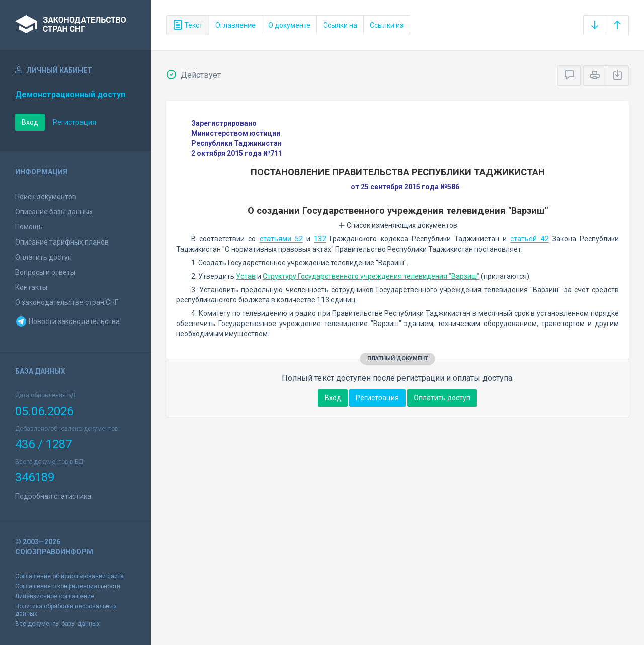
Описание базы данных (54, 212)
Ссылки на (340, 25)
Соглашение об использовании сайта (69, 576)
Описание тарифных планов (62, 242)
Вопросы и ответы (45, 272)
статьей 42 (529, 239)
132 (320, 239)
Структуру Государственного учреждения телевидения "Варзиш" (371, 276)
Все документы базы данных (57, 624)
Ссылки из (387, 25)
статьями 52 (281, 239)
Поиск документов (46, 197)
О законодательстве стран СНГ (67, 302)
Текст (188, 25)
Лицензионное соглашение (55, 596)
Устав (246, 276)
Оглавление (235, 25)
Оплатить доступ (44, 257)
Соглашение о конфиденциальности (68, 586)
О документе (289, 25)
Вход (30, 122)
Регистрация (74, 122)
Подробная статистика (53, 496)
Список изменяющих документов (398, 225)
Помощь (29, 227)
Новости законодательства (67, 321)
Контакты (31, 287)
